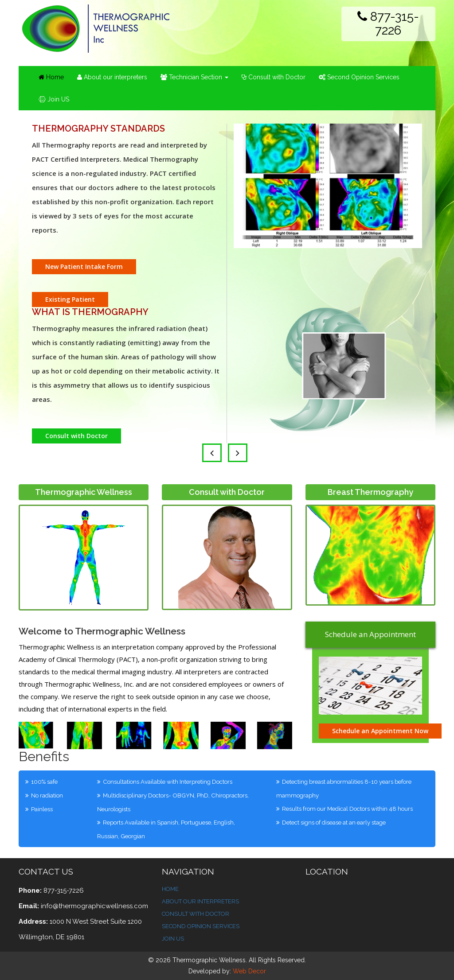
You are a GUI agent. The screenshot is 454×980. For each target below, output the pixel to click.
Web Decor (249, 971)
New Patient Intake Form (84, 266)
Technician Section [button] (194, 77)
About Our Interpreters (200, 901)
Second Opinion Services (359, 77)
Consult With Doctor (196, 914)
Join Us (173, 939)
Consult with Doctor (274, 77)
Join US (54, 99)
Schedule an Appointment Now (380, 731)
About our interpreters (112, 77)
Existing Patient (70, 299)
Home (55, 76)
